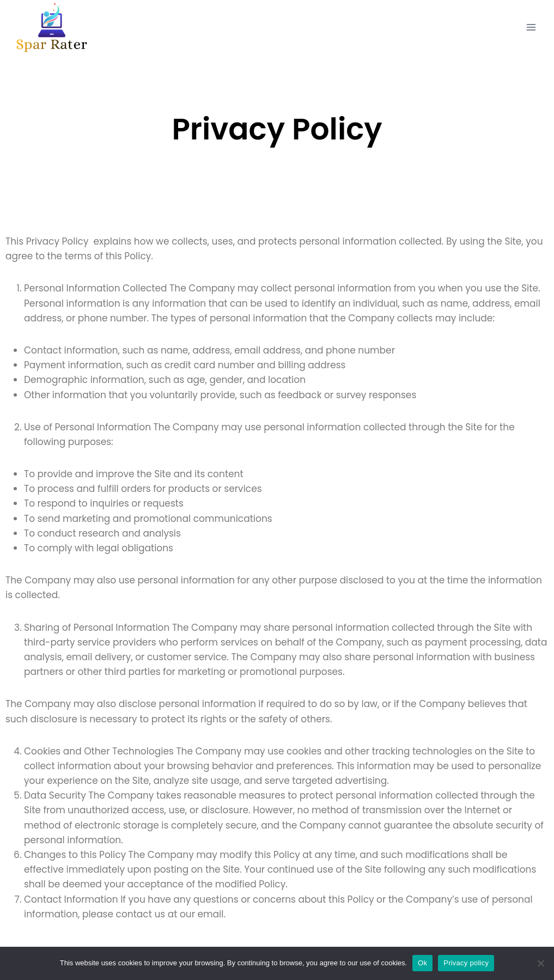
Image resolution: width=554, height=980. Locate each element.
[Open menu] (531, 27)
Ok (422, 963)
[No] (540, 963)
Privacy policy (466, 963)
